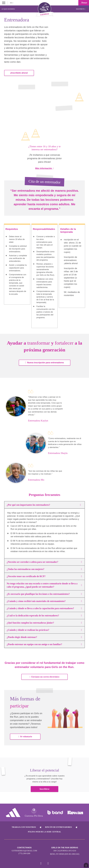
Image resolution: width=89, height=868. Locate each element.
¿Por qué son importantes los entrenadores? (44, 504)
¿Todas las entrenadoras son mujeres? (44, 568)
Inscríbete (81, 9)
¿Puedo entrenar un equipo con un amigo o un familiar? (44, 643)
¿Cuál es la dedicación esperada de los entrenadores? (44, 615)
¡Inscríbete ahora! (19, 72)
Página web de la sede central (44, 831)
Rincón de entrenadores (58, 826)
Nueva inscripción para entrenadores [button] (44, 362)
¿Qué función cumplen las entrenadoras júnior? (44, 622)
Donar (84, 3)
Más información (44, 168)
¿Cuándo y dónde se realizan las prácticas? (44, 629)
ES (12, 3)
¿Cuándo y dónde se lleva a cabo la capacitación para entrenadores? (44, 608)
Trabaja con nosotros (24, 826)
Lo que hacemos (8, 9)
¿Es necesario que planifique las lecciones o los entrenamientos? (44, 593)
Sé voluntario (25, 736)
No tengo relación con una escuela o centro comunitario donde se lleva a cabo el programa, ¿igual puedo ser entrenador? (44, 584)
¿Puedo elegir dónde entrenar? (44, 636)
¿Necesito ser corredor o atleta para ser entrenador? (44, 561)
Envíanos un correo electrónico (44, 676)
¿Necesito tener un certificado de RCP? (44, 575)
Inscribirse (44, 788)
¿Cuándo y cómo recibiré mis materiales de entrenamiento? (44, 600)
